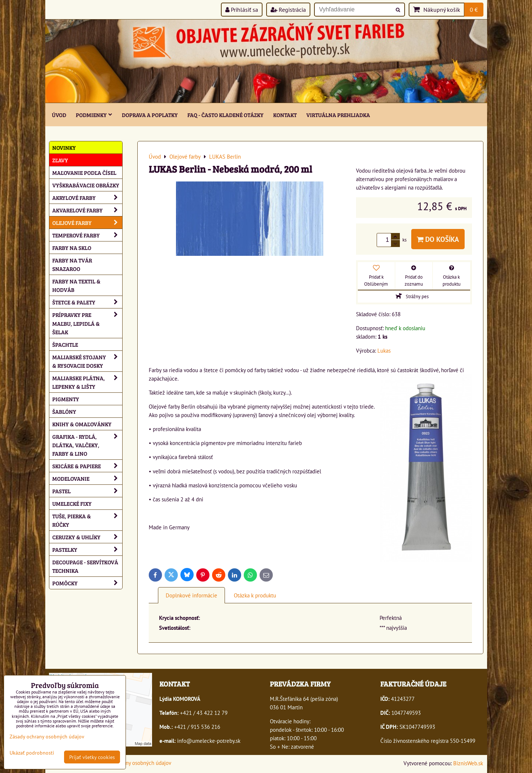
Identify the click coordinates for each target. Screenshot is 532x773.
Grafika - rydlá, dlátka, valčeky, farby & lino (87, 445)
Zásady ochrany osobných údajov (133, 763)
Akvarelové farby (87, 210)
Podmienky (94, 115)
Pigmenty (66, 399)
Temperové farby (87, 235)
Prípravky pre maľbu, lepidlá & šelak (87, 323)
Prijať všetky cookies (92, 757)
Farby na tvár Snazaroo (72, 264)
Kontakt (285, 115)
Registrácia (288, 10)
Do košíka (438, 239)
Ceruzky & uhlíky (87, 537)
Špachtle (65, 344)
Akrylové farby (87, 197)
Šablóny (64, 411)
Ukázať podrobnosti (32, 753)
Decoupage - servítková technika (85, 566)
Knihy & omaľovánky (82, 424)
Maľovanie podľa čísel (84, 172)
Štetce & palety (87, 302)
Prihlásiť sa (242, 10)
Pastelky (87, 549)
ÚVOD (59, 115)
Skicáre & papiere (87, 466)
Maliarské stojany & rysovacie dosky (87, 361)
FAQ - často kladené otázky (226, 115)
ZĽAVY (60, 160)
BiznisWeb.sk (468, 763)
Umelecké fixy (72, 503)
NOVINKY (64, 147)
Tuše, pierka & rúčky (87, 520)
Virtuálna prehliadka (338, 115)
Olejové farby (87, 223)
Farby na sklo (72, 248)
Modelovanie (87, 478)
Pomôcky (87, 583)
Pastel (87, 491)
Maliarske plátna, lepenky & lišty (87, 382)
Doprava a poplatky (150, 115)
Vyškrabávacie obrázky (86, 185)
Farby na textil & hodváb (76, 285)
